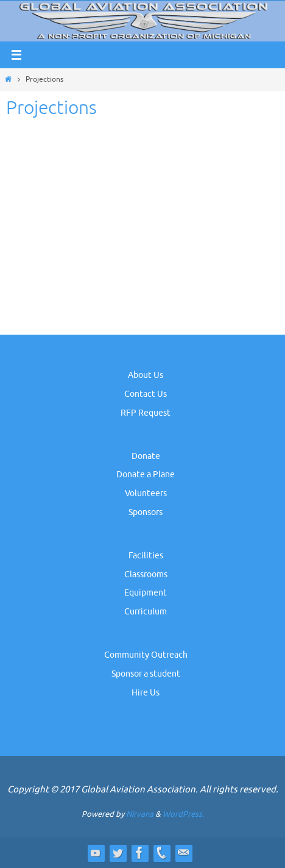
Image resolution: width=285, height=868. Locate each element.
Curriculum (146, 612)
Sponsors (146, 512)
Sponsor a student (146, 674)
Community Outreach (146, 655)
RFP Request (146, 413)
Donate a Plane (146, 475)
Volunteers (146, 493)
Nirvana (140, 814)
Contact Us (146, 394)
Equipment (146, 593)
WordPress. (183, 814)
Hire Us (146, 693)
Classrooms (146, 575)
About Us (146, 375)
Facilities (146, 556)
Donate (146, 456)
